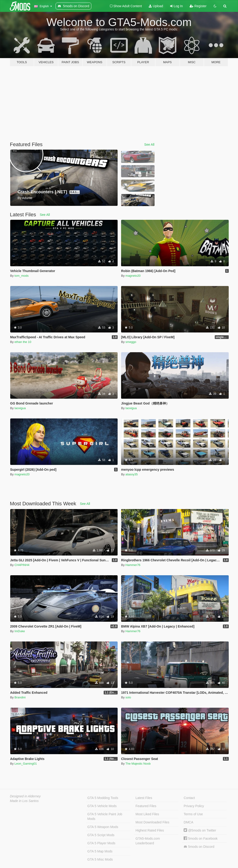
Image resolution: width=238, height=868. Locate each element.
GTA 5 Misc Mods (100, 859)
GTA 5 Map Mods (100, 851)
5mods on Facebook (201, 838)
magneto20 (133, 276)
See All (149, 145)
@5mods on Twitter (200, 830)
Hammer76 (133, 565)
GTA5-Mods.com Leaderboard (148, 841)
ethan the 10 (23, 342)
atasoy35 (132, 474)
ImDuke (20, 631)
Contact (189, 798)
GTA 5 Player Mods (101, 843)
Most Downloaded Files (152, 822)
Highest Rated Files (150, 830)
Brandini (20, 697)
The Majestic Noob (138, 764)
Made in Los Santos (24, 801)
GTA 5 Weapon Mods (103, 827)
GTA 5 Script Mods (101, 835)
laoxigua (20, 408)
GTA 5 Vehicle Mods (102, 806)
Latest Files (144, 798)
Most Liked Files (147, 814)
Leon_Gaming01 (26, 764)
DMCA (188, 822)
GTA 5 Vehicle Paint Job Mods (105, 816)
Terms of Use (193, 814)
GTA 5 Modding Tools (103, 798)
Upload (156, 6)
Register (198, 6)
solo (128, 697)
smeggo (131, 342)
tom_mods (21, 276)
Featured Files (146, 806)
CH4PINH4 (22, 565)
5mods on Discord (199, 847)
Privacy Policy (194, 806)
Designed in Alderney (25, 796)
